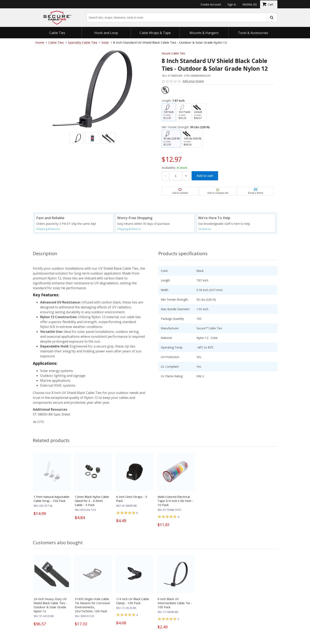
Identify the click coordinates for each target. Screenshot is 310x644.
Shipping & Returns (48, 229)
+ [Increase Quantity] (186, 176)
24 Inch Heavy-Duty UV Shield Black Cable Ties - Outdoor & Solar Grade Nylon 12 (50, 609)
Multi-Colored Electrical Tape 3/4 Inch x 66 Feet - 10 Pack (175, 501)
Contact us (205, 229)
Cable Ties (57, 33)
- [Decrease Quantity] (165, 176)
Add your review (193, 81)
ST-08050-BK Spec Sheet (52, 414)
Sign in (232, 4)
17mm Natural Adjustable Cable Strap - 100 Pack (51, 499)
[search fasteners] (272, 17)
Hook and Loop (106, 33)
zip (35, 422)
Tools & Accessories (253, 33)
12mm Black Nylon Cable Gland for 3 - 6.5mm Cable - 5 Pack (92, 501)
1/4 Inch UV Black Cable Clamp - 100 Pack (133, 605)
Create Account (211, 4)
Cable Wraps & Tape (155, 33)
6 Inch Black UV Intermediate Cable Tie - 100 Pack (175, 607)
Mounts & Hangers (204, 33)
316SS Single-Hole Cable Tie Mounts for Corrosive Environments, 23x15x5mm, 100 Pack (92, 609)
